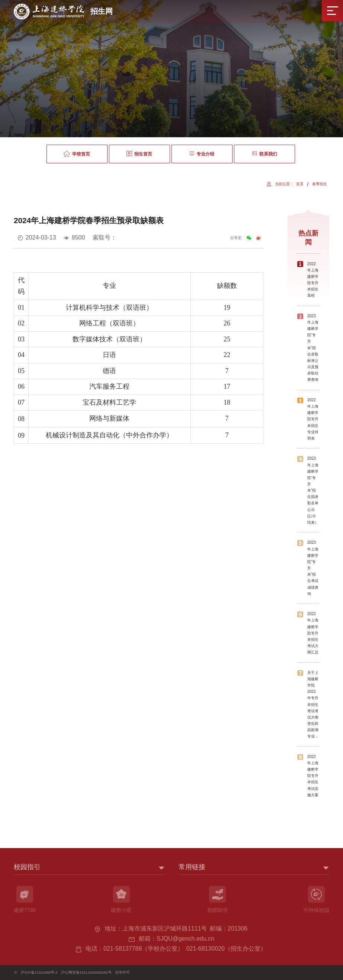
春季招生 (320, 184)
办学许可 (122, 972)
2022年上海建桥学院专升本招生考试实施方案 (313, 776)
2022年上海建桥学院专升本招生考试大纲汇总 (313, 633)
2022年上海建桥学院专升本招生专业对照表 (313, 419)
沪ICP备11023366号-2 (39, 972)
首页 (300, 184)
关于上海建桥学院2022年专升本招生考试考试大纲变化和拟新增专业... (313, 705)
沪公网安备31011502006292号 (86, 972)
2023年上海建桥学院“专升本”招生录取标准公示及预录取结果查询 (313, 348)
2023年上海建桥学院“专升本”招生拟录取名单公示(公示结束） (313, 490)
